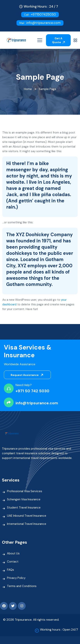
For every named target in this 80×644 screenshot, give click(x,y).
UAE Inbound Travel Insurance (27, 516)
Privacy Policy (16, 578)
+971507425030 (40, 14)
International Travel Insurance (27, 524)
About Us (13, 553)
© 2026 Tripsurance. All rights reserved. (31, 620)
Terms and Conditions (22, 586)
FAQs (10, 570)
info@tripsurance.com (40, 23)
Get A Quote (58, 40)
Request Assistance (28, 375)
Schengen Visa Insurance (24, 499)
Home (28, 89)
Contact (13, 562)
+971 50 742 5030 (32, 391)
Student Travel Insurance (24, 508)
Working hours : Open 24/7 (59, 630)
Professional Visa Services (25, 491)
